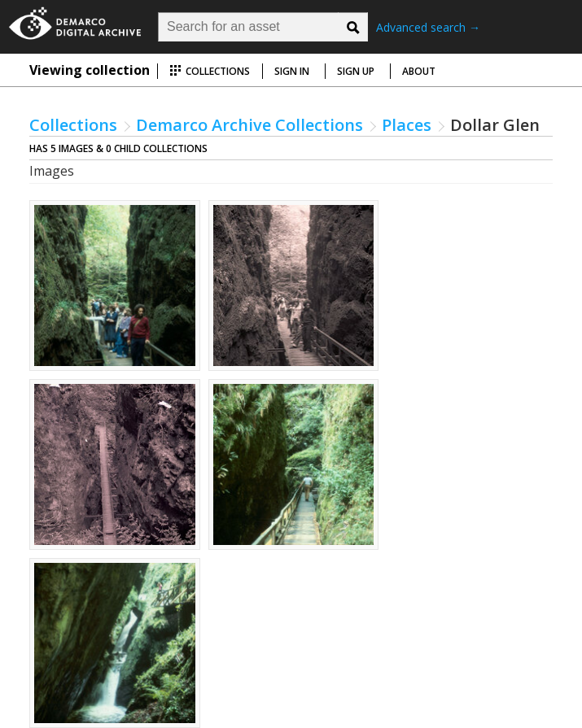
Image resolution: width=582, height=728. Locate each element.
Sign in (292, 71)
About (419, 71)
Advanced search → (428, 27)
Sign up (356, 71)
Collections (210, 71)
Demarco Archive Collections (249, 125)
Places (407, 125)
